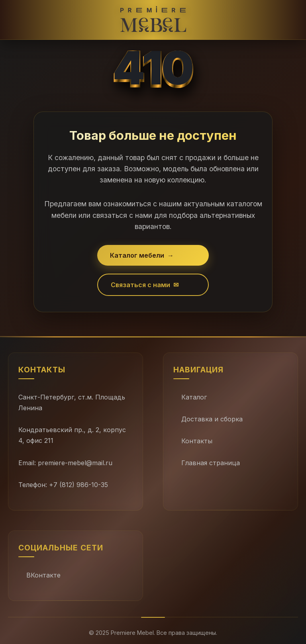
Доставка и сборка (212, 419)
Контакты (197, 441)
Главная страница (211, 463)
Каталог (194, 397)
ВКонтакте (43, 575)
